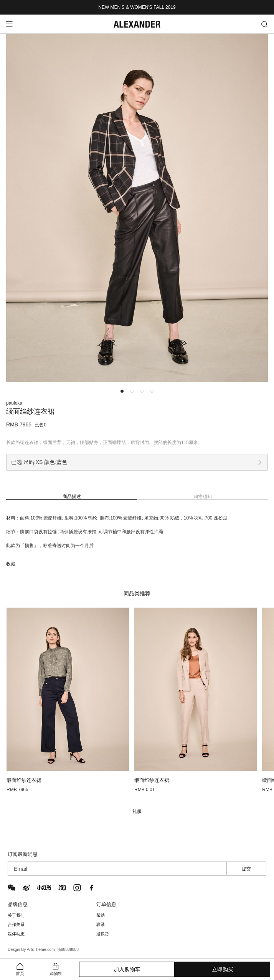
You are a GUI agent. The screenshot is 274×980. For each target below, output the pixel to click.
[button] (122, 391)
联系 (101, 924)
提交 (246, 869)
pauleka (14, 403)
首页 (20, 974)
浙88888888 (68, 950)
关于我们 (16, 915)
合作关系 (16, 924)
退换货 (103, 934)
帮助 (101, 915)
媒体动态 (16, 934)
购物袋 (55, 974)
